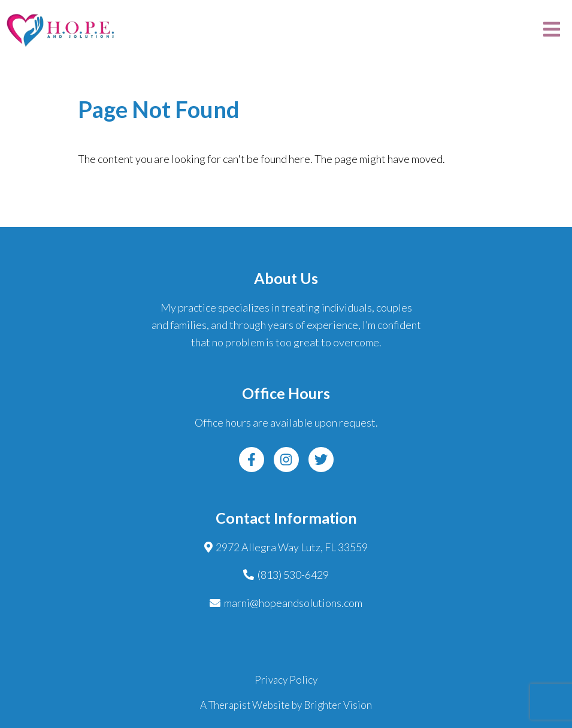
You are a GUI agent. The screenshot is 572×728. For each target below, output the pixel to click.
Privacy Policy (286, 680)
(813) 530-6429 (293, 575)
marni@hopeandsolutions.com (293, 603)
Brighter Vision (338, 705)
